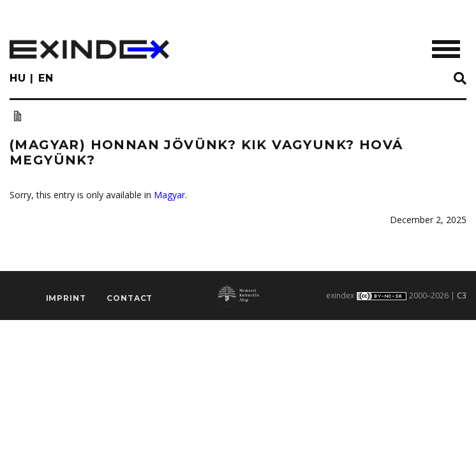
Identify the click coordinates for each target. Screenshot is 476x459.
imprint (66, 298)
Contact (130, 298)
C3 (462, 295)
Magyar (169, 195)
